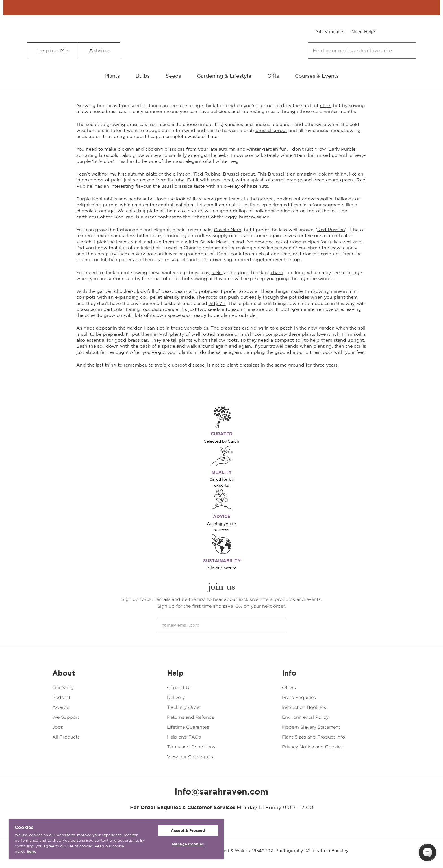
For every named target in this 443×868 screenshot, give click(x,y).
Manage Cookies (188, 844)
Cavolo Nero (228, 230)
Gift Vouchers (330, 32)
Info (289, 673)
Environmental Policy (305, 717)
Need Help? (364, 32)
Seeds (173, 76)
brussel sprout (271, 130)
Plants (112, 76)
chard (277, 272)
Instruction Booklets (304, 707)
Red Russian (331, 230)
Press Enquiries (299, 697)
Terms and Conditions (191, 747)
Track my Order (184, 707)
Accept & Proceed (188, 831)
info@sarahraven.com (221, 791)
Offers (289, 688)
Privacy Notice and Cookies (312, 747)
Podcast (61, 697)
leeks (217, 272)
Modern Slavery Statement (311, 727)
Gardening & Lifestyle (224, 76)
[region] (116, 839)
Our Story (63, 688)
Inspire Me (53, 50)
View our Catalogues (190, 757)
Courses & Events (317, 76)
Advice (100, 50)
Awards (61, 707)
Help (175, 673)
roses (326, 105)
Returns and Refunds (191, 717)
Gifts (273, 76)
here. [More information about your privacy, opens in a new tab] (32, 851)
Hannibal (305, 155)
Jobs (58, 727)
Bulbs (143, 76)
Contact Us (179, 688)
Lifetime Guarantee (188, 727)
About (64, 673)
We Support (66, 717)
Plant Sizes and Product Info (313, 737)
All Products (66, 737)
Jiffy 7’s (217, 303)
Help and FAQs (184, 737)
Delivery (176, 697)
